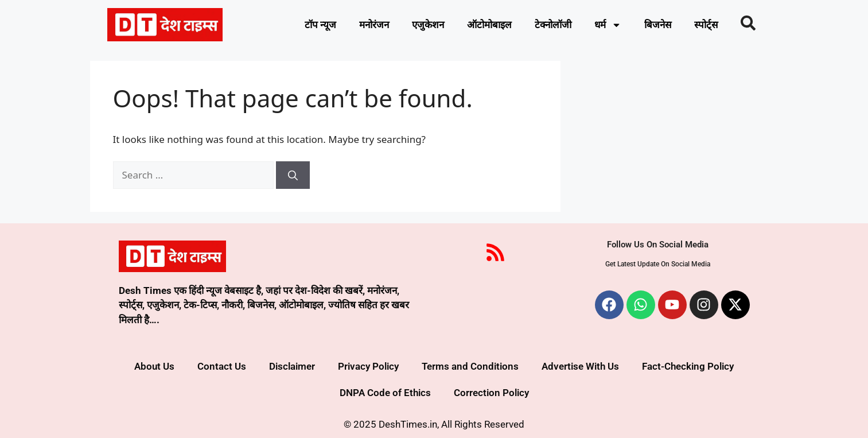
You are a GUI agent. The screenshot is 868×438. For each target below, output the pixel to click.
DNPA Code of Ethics (385, 393)
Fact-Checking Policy (688, 366)
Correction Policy (491, 393)
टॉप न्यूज (320, 25)
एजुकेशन (428, 25)
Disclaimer (292, 366)
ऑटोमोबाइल (489, 25)
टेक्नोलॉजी (553, 25)
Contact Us (222, 366)
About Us (154, 366)
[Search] (293, 175)
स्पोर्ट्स (706, 25)
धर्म (608, 25)
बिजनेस (658, 25)
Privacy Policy (368, 366)
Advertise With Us (580, 366)
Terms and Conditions (470, 366)
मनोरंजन (374, 25)
